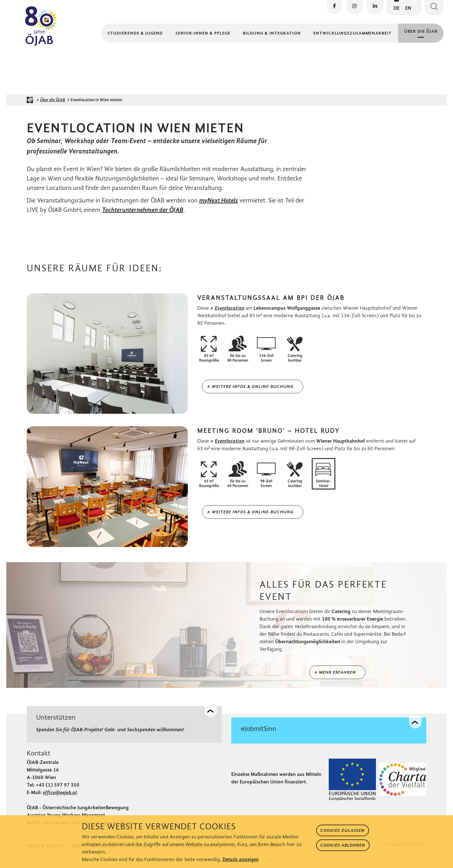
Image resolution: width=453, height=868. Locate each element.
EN (408, 8)
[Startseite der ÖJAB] (31, 116)
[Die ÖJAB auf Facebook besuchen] (334, 7)
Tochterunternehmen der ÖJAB (143, 226)
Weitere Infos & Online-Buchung (253, 402)
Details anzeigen (240, 859)
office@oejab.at (60, 807)
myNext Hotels (218, 216)
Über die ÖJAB (53, 116)
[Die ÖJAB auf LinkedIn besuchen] (375, 7)
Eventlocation (230, 324)
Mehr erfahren (337, 688)
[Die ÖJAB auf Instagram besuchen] (354, 7)
